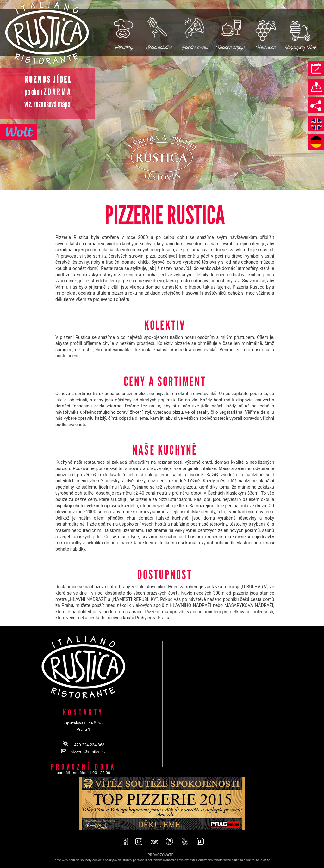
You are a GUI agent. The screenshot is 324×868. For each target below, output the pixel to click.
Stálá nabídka (159, 47)
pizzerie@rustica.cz (88, 752)
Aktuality (124, 47)
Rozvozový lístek (301, 47)
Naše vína (266, 47)
